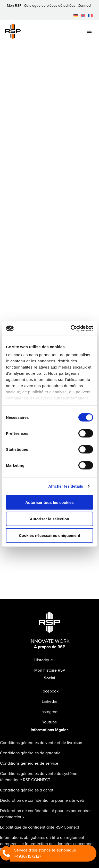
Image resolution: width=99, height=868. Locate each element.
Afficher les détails (66, 486)
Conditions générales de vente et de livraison (41, 743)
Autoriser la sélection (50, 519)
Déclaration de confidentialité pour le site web (42, 800)
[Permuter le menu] (89, 31)
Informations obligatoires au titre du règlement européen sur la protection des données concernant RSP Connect (47, 844)
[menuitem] (76, 15)
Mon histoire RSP (50, 670)
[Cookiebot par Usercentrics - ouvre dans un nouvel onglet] (71, 329)
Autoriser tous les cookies (49, 502)
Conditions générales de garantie (30, 753)
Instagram (49, 712)
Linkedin (49, 702)
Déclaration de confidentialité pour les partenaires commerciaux (46, 814)
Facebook (49, 691)
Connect (85, 6)
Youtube (49, 722)
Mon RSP (14, 6)
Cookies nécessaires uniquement (49, 535)
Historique (44, 660)
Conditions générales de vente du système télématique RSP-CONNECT (39, 777)
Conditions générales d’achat (27, 790)
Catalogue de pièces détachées (50, 6)
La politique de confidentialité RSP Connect (40, 827)
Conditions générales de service (29, 763)
